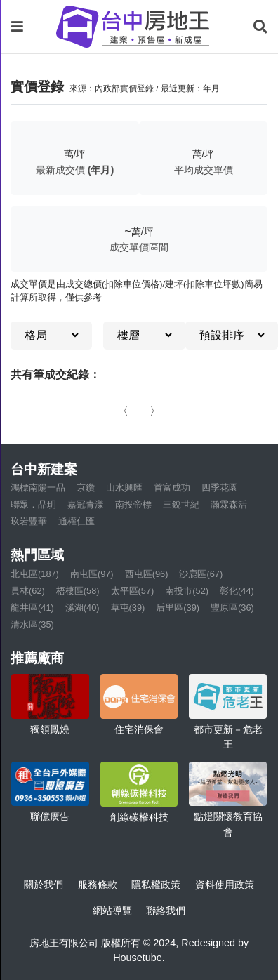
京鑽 (86, 488)
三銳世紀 (181, 504)
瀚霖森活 (229, 504)
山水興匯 (124, 488)
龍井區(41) (32, 608)
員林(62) (28, 591)
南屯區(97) (92, 574)
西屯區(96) (147, 574)
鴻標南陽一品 (38, 488)
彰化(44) (237, 591)
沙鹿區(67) (201, 574)
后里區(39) (178, 608)
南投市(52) (187, 591)
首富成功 (172, 488)
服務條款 (98, 885)
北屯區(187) (35, 574)
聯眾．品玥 (33, 504)
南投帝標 (133, 504)
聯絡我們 (166, 911)
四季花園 (220, 488)
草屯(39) (128, 608)
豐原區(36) (232, 608)
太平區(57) (133, 591)
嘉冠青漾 (86, 504)
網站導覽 (112, 911)
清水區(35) (32, 624)
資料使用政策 (225, 885)
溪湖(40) (82, 608)
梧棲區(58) (78, 591)
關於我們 (44, 885)
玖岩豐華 (29, 521)
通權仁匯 (77, 521)
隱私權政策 (156, 885)
